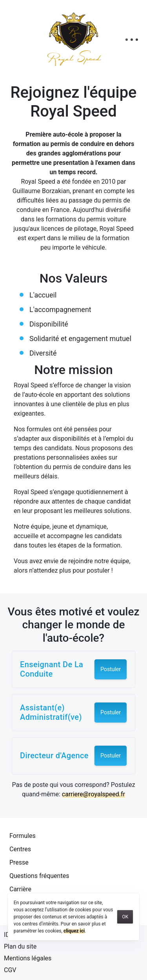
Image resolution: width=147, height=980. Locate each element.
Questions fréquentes (39, 876)
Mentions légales (28, 958)
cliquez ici (74, 931)
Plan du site (20, 946)
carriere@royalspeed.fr (93, 794)
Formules (23, 836)
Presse (19, 862)
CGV (10, 970)
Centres (20, 849)
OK (125, 917)
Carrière (20, 889)
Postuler (111, 669)
